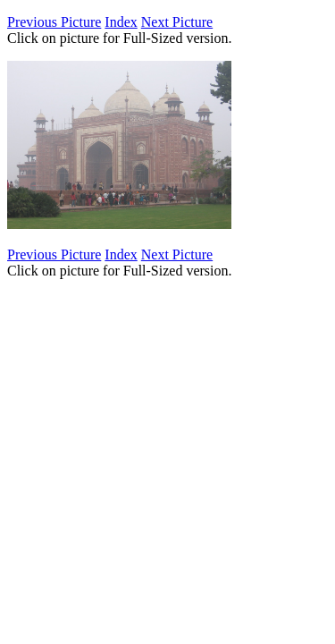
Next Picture (177, 22)
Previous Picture (54, 22)
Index (121, 22)
